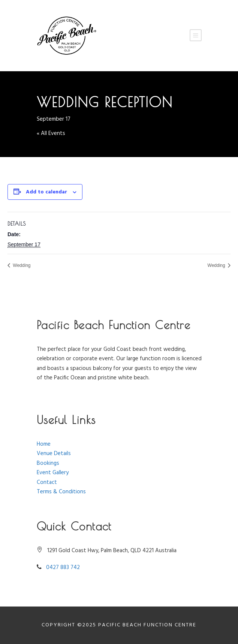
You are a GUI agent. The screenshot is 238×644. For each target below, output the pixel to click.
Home (44, 444)
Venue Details (54, 454)
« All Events (51, 133)
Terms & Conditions (61, 492)
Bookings (48, 463)
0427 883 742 (63, 568)
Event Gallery (53, 473)
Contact (47, 482)
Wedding (21, 265)
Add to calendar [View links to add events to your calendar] (46, 192)
